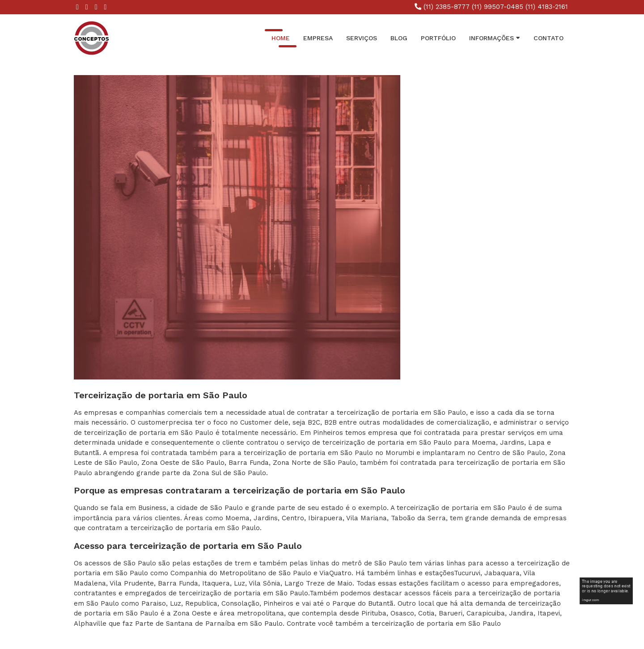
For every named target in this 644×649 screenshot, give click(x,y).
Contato (549, 38)
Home (281, 38)
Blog (399, 38)
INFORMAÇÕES (495, 38)
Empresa (318, 38)
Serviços (362, 38)
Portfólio (438, 38)
